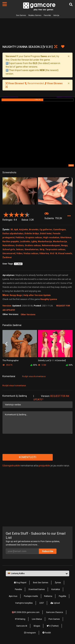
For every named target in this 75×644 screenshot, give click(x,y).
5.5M (42, 365)
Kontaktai (56, 589)
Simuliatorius (31, 249)
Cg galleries (46, 229)
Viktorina (44, 253)
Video (19, 253)
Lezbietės (25, 241)
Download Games (37, 589)
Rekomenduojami (51, 245)
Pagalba (62, 596)
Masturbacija (45, 241)
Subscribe (48, 551)
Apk (16, 229)
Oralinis (20, 245)
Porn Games (54, 619)
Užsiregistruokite (11, 466)
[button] (69, 216)
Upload (55, 603)
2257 (42, 603)
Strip (42, 249)
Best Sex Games (41, 583)
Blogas (37, 626)
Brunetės (34, 229)
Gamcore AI (22, 626)
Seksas (20, 249)
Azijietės (24, 229)
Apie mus (13, 596)
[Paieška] (71, 4)
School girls (9, 249)
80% (34, 365)
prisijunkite (44, 466)
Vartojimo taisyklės (24, 603)
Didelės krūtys (32, 233)
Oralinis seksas (33, 245)
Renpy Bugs (16, 295)
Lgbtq (34, 241)
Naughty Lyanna (49, 299)
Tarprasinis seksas (55, 249)
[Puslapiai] (5, 4)
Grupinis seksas (34, 237)
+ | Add (18, 264)
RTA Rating (20, 619)
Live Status (37, 619)
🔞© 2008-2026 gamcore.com (26, 612)
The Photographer (11, 361)
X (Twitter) (53, 626)
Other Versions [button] (28, 315)
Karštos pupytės (11, 241)
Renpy (64, 245)
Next (69, 184)
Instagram (30, 633)
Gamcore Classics (55, 612)
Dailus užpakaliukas (13, 233)
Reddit (47, 633)
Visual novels (65, 253)
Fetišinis (20, 237)
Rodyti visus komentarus (34, 376)
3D (12, 229)
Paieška (18, 589)
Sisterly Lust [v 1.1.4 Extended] (52, 361)
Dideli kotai (46, 233)
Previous (6, 184)
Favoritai (47, 15)
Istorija (56, 15)
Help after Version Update (37, 295)
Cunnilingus (59, 229)
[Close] (69, 56)
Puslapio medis (31, 596)
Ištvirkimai (66, 237)
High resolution (51, 237)
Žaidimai (7, 257)
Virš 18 (53, 253)
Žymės (58, 583)
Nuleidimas (9, 245)
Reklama (48, 596)
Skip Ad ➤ (71, 165)
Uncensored (9, 253)
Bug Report (20, 583)
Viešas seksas (31, 253)
